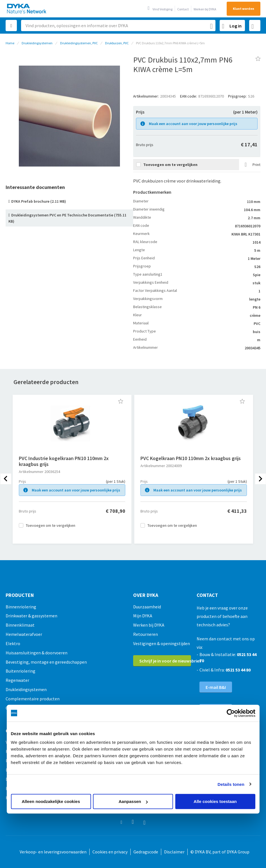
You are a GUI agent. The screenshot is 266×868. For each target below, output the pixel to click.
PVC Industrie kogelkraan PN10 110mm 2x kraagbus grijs (64, 461)
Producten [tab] (20, 595)
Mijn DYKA (143, 616)
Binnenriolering (21, 607)
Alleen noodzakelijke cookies (51, 801)
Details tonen (231, 784)
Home (10, 43)
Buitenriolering (21, 671)
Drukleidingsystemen (37, 43)
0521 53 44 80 (238, 670)
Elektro (13, 643)
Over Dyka (146, 595)
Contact (183, 9)
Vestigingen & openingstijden (162, 643)
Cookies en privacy (110, 852)
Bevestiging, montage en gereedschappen (46, 662)
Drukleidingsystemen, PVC (79, 43)
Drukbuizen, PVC (117, 43)
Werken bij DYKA (205, 9)
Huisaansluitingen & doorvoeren (37, 653)
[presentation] (6, 479)
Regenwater (17, 680)
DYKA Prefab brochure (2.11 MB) (39, 201)
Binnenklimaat (20, 625)
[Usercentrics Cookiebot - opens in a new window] (231, 713)
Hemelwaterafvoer (24, 634)
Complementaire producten (33, 699)
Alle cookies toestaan (215, 801)
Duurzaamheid (147, 607)
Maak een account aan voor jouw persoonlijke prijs (193, 124)
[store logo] (27, 9)
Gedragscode (146, 852)
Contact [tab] (207, 595)
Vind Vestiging (162, 9)
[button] (121, 401)
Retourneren (145, 634)
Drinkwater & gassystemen (31, 616)
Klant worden (244, 9)
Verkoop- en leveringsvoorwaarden (53, 852)
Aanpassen (133, 801)
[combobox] (118, 26)
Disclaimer (174, 852)
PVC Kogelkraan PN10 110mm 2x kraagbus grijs (191, 458)
